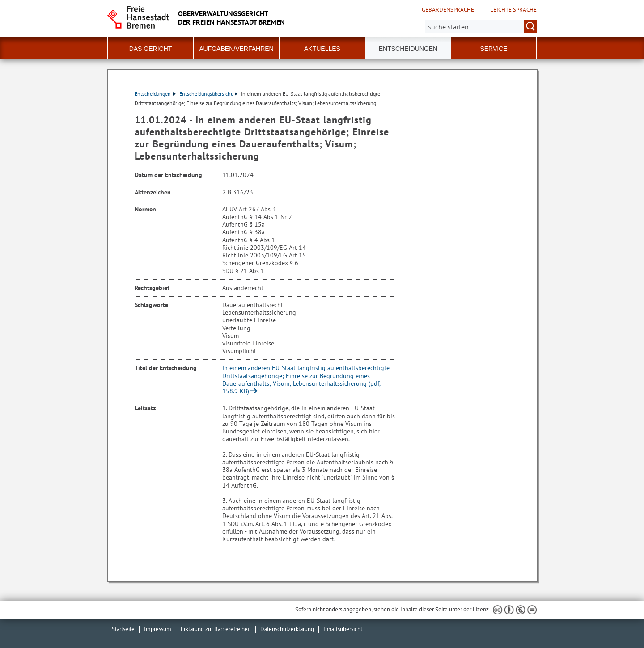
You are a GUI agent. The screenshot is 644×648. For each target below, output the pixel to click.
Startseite (123, 629)
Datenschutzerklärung (287, 629)
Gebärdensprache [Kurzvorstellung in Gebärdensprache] (448, 10)
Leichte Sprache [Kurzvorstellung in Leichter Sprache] (513, 10)
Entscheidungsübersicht (208, 94)
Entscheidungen (155, 94)
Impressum (158, 629)
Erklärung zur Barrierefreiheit (216, 629)
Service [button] (494, 49)
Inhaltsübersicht (343, 629)
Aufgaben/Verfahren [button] (236, 49)
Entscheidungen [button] (408, 49)
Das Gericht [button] (151, 49)
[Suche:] (481, 26)
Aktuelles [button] (322, 49)
